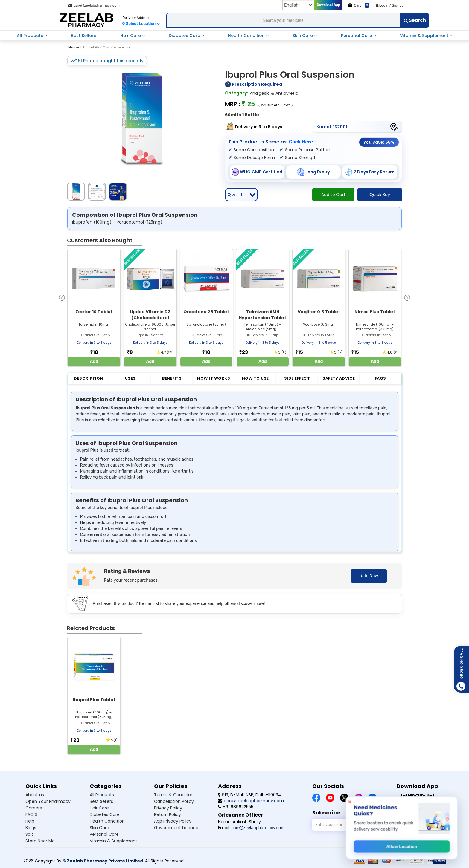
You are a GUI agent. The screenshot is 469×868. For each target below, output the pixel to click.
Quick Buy (380, 195)
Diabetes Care (185, 36)
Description (89, 378)
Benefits (172, 378)
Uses (130, 378)
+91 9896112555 (236, 807)
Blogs (31, 828)
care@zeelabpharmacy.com (94, 5)
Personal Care (357, 36)
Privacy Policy (168, 808)
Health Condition (247, 36)
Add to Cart (333, 195)
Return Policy (167, 814)
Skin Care (303, 36)
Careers (34, 808)
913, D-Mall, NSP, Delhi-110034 (250, 795)
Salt (29, 834)
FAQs (380, 378)
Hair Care (131, 36)
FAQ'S (31, 814)
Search (415, 20)
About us (35, 795)
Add (94, 362)
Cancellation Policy (174, 801)
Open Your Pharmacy (48, 801)
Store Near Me (40, 841)
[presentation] (62, 297)
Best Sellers (83, 36)
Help (30, 821)
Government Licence (176, 828)
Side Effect (297, 378)
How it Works (214, 378)
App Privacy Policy (173, 821)
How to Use (255, 378)
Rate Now (369, 576)
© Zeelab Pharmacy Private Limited (103, 861)
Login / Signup (390, 5)
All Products (31, 36)
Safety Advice (339, 378)
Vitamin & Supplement (425, 36)
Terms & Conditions (175, 795)
